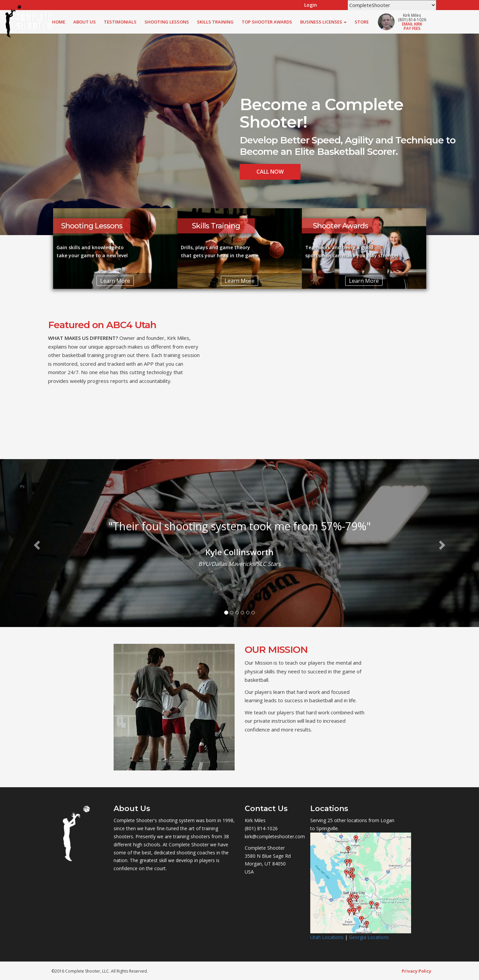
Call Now (270, 172)
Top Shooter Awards (267, 22)
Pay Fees (412, 28)
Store (362, 22)
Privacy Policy (416, 971)
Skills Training (215, 22)
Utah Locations (327, 937)
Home (59, 22)
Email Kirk (412, 24)
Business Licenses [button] (323, 22)
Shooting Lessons (167, 22)
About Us (85, 22)
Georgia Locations (369, 937)
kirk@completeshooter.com (275, 836)
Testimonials (120, 22)
